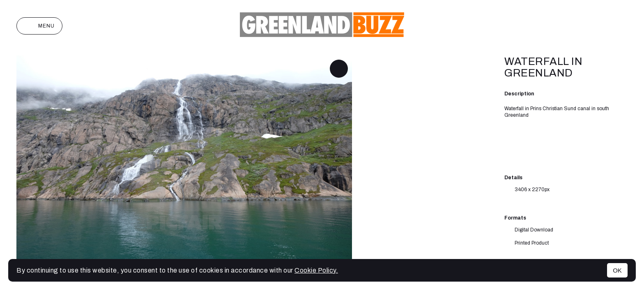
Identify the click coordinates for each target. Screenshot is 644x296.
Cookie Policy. (316, 270)
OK (617, 270)
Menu (39, 26)
